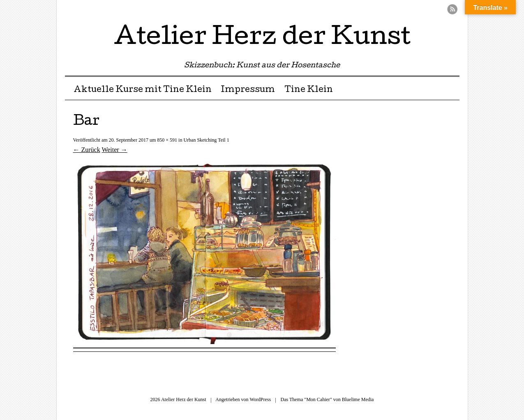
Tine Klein (309, 90)
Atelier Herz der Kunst (262, 39)
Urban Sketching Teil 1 (206, 140)
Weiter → (114, 150)
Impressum (248, 90)
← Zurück (87, 150)
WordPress (260, 399)
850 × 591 (167, 140)
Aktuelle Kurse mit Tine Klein (143, 90)
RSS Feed (452, 9)
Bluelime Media (358, 399)
